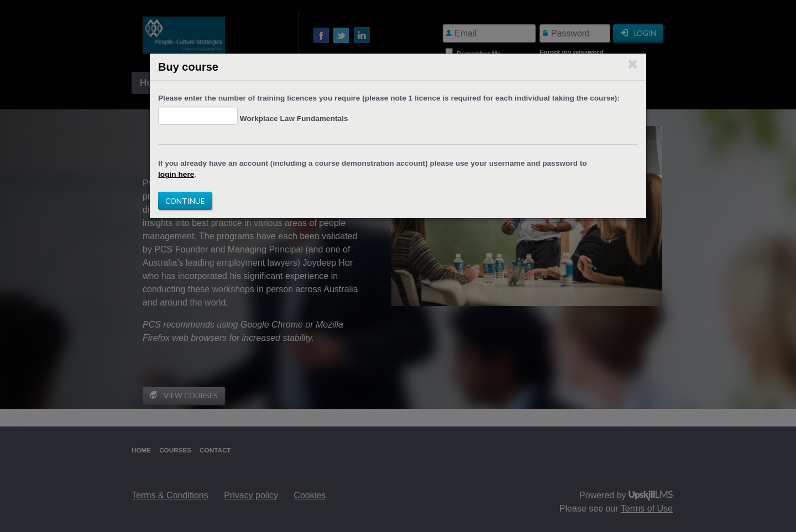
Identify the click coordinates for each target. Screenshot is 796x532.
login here (176, 174)
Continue (185, 201)
